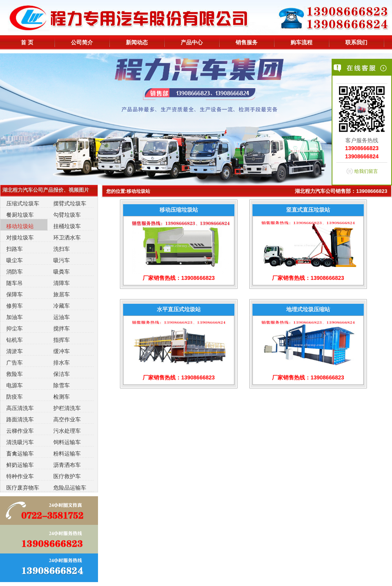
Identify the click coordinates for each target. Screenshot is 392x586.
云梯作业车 (20, 431)
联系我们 (356, 42)
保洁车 (62, 374)
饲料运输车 (67, 442)
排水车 (62, 363)
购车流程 (301, 42)
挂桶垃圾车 (67, 226)
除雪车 (62, 385)
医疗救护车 (67, 476)
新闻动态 (137, 42)
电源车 (15, 385)
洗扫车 (62, 249)
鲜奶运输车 (20, 465)
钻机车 (15, 340)
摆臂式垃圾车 (70, 203)
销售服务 (247, 42)
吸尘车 (15, 260)
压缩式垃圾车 (23, 203)
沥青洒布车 (67, 465)
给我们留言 (366, 171)
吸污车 (62, 260)
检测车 (62, 397)
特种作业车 (20, 476)
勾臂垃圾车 (67, 215)
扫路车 (15, 249)
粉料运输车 (67, 454)
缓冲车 (62, 351)
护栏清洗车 (67, 408)
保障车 (15, 294)
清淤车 (15, 351)
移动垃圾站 (20, 226)
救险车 (15, 374)
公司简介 (82, 42)
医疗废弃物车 (23, 488)
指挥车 (62, 340)
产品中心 (192, 42)
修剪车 (15, 306)
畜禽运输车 (20, 454)
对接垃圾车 (20, 238)
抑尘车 (15, 328)
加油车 (15, 317)
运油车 (62, 317)
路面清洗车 (20, 419)
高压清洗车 (20, 408)
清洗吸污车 (20, 442)
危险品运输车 (70, 488)
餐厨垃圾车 (20, 215)
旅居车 (62, 294)
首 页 (27, 42)
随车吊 (15, 283)
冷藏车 (62, 306)
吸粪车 (62, 272)
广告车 (15, 363)
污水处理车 (67, 431)
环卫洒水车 (67, 238)
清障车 (62, 283)
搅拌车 (62, 328)
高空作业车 (67, 419)
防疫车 (15, 397)
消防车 (15, 272)
